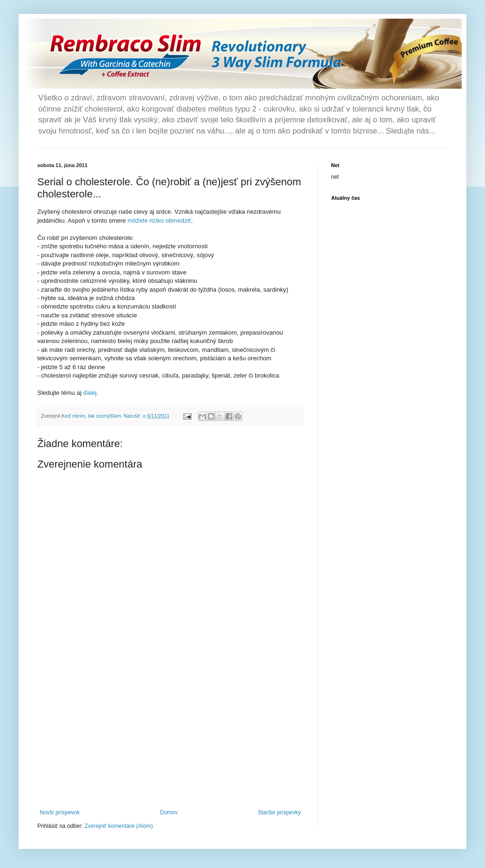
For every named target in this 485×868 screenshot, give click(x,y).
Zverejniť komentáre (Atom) (119, 826)
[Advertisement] (170, 739)
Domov (169, 812)
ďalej (90, 393)
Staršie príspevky (279, 812)
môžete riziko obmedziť (159, 220)
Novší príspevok (60, 812)
